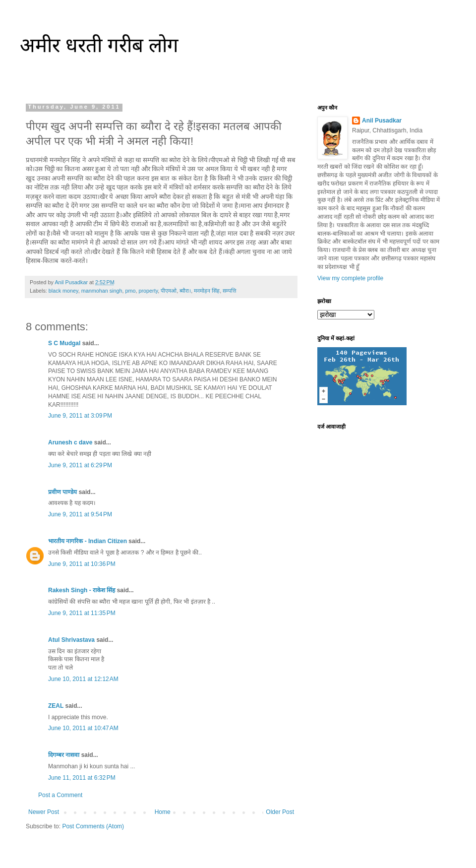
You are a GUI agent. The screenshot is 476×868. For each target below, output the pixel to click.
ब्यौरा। (185, 291)
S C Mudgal (64, 343)
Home (163, 812)
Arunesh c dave (70, 442)
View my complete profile (350, 278)
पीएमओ (169, 291)
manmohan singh (102, 291)
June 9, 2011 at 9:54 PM (80, 514)
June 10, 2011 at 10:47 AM (83, 728)
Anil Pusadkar (382, 121)
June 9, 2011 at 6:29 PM (80, 465)
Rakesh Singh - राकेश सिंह (82, 590)
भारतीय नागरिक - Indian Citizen (88, 541)
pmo (130, 291)
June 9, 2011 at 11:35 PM (82, 613)
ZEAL (56, 706)
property (148, 291)
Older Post (280, 812)
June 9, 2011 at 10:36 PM (82, 564)
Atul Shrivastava (71, 640)
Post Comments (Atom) (93, 826)
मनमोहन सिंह (207, 291)
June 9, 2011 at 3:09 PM (80, 416)
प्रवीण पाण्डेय (62, 492)
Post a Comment (60, 795)
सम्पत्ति (229, 291)
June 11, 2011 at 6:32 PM (82, 778)
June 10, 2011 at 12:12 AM (83, 679)
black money (63, 291)
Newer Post (44, 812)
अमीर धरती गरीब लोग (99, 45)
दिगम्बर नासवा (64, 755)
